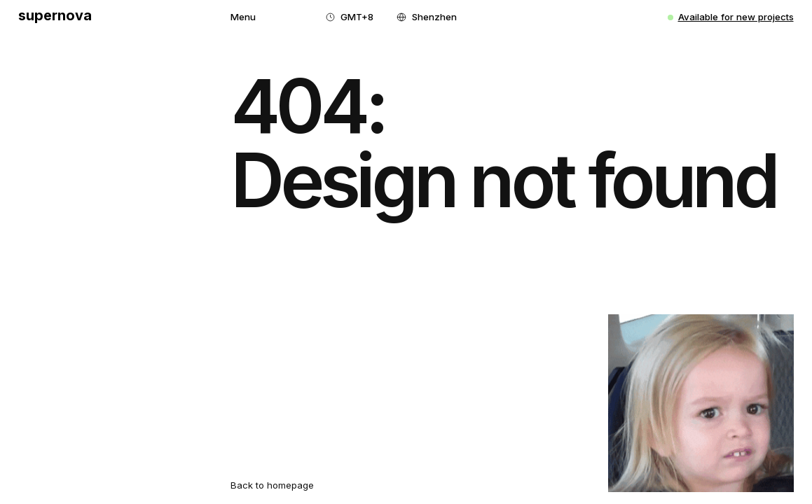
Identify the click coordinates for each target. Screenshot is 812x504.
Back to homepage (272, 485)
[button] (243, 17)
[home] (55, 17)
